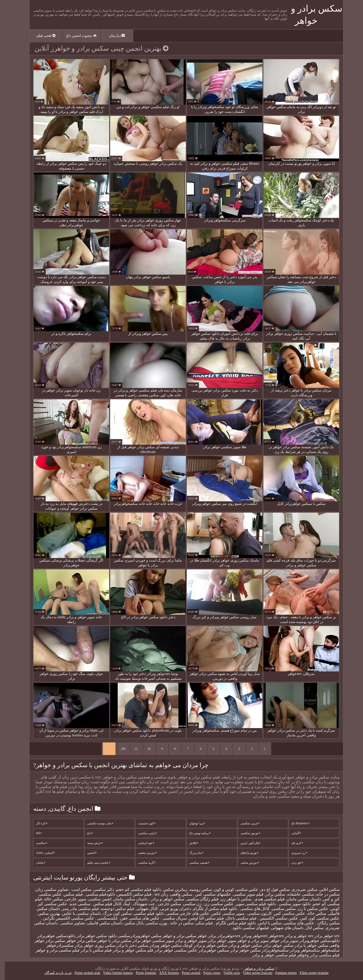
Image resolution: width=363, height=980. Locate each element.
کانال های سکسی (250, 909)
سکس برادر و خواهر (254, 969)
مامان (36, 863)
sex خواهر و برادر (294, 936)
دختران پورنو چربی (171, 909)
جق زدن (293, 863)
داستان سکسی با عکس (77, 913)
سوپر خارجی (71, 899)
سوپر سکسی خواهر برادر (148, 941)
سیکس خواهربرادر (209, 950)
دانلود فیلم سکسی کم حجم (134, 889)
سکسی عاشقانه (296, 894)
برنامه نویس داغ (195, 833)
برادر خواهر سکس (196, 936)
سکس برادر (270, 894)
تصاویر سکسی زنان (47, 889)
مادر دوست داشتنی (95, 823)
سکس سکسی (279, 909)
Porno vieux (207, 973)
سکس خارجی (164, 904)
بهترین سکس (44, 913)
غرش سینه (90, 843)
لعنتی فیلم (41, 36)
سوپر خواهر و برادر (186, 941)
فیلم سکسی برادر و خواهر (53, 950)
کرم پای (292, 843)
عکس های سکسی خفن (135, 918)
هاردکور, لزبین (246, 843)
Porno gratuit (186, 973)
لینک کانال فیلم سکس (106, 904)
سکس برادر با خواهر (110, 941)
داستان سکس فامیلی (100, 923)
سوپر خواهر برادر (217, 941)
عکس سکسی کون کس (315, 918)
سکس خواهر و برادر (162, 899)
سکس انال (310, 928)
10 (144, 749)
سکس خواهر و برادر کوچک (200, 945)
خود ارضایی (141, 843)
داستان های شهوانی (282, 928)
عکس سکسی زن (214, 904)
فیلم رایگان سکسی (198, 899)
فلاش (189, 843)
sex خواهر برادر (322, 936)
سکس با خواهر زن (231, 899)
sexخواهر (271, 936)
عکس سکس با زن (308, 909)
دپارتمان (112, 36)
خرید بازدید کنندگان (53, 973)
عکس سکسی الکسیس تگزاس (63, 918)
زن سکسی (187, 904)
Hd (34, 833)
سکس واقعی (176, 894)
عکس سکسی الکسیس (274, 918)
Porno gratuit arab (83, 973)
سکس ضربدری (300, 889)
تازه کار (37, 823)
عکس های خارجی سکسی (183, 913)
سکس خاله (49, 899)
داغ (85, 833)
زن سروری (295, 853)
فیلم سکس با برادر (91, 950)
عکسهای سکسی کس (208, 894)
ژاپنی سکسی (143, 833)
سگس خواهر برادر (241, 950)
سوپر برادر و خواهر (248, 941)
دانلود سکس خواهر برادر (92, 936)
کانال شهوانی (142, 909)
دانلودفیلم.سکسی (95, 894)
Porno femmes (141, 973)
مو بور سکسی (246, 833)
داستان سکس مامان (299, 899)
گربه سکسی (142, 863)
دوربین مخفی (143, 853)
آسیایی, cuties (41, 853)
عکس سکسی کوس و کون (231, 889)
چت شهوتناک (139, 904)
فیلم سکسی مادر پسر (76, 909)
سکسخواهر (325, 950)
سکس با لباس (265, 923)
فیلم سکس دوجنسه (113, 909)
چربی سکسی (245, 823)
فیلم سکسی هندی (264, 899)
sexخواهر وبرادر (250, 936)
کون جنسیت (142, 823)
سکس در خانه (323, 894)
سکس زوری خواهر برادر (90, 945)
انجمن (87, 853)
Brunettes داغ (296, 823)
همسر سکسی (194, 863)
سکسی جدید (75, 904)
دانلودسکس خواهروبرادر (315, 941)
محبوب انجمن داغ (77, 36)
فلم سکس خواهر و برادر (128, 950)
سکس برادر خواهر (77, 941)
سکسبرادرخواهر (55, 945)
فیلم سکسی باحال (236, 918)
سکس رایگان (323, 923)
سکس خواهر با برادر (307, 945)
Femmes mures (281, 973)
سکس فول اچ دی (270, 889)
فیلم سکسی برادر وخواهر (313, 955)
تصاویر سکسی (67, 923)
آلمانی (291, 833)
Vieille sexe (227, 973)
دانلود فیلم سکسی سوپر (251, 904)
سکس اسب (76, 889)
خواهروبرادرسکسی (129, 936)
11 (132, 749)
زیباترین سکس (171, 889)
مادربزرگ (191, 853)
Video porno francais (253, 973)
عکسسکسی (102, 918)
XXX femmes (164, 973)
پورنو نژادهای (245, 853)
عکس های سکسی (294, 923)
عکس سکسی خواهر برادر (171, 950)
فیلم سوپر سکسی (244, 894)
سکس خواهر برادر (273, 945)
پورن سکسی (152, 923)
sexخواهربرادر (224, 936)
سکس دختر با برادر (128, 945)
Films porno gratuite (309, 973)
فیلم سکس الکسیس (130, 894)
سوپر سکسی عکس (223, 913)
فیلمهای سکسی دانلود (246, 928)
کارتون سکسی (254, 913)
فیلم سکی (199, 923)
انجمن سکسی (95, 899)
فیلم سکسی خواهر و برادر (269, 955)
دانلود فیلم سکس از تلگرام (210, 909)
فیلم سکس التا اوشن (202, 918)
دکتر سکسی (99, 889)
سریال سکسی (169, 918)
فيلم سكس (68, 894)
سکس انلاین (325, 889)
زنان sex (156, 894)
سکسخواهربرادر (270, 950)
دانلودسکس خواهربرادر (51, 936)
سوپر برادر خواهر (279, 941)
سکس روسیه (196, 889)
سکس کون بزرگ (113, 913)
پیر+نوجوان (192, 823)
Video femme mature (113, 973)
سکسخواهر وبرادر (300, 950)
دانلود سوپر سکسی (289, 904)
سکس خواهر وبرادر (161, 945)
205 (119, 749)
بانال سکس (129, 923)
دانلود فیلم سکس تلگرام (231, 923)
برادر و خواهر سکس (163, 936)
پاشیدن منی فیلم (94, 863)
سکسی (37, 843)
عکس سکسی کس (285, 913)
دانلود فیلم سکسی (144, 913)
